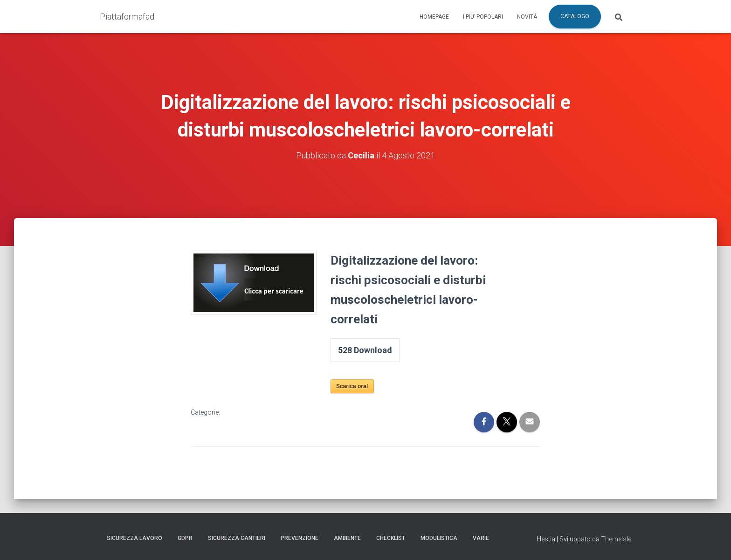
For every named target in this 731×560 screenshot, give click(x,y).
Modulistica (439, 538)
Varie (481, 538)
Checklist (391, 538)
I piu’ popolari (483, 17)
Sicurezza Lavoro (134, 538)
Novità (527, 17)
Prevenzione (300, 538)
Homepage (434, 17)
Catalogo (575, 16)
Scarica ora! (352, 386)
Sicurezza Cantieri (237, 538)
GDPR (185, 538)
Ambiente (347, 538)
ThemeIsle (616, 539)
